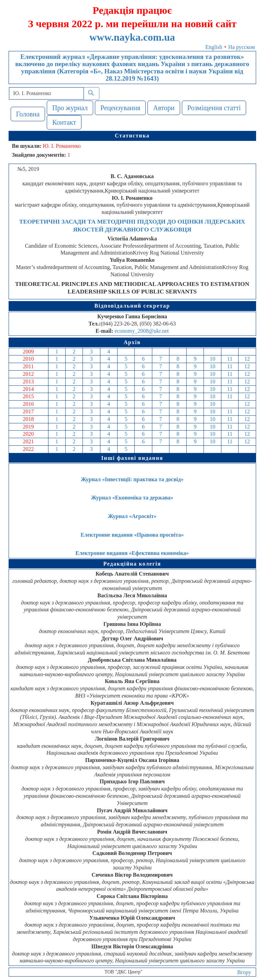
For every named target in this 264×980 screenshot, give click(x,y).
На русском (241, 47)
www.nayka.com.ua (132, 37)
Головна (28, 114)
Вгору (244, 972)
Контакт (64, 122)
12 (247, 359)
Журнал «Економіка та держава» (132, 498)
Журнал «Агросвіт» (132, 516)
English (214, 47)
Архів (132, 342)
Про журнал (70, 108)
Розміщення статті (214, 108)
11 (230, 359)
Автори (164, 108)
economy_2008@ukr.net (142, 331)
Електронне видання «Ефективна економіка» (132, 553)
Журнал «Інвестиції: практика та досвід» (132, 479)
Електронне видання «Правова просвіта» (132, 535)
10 (212, 359)
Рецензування (120, 108)
